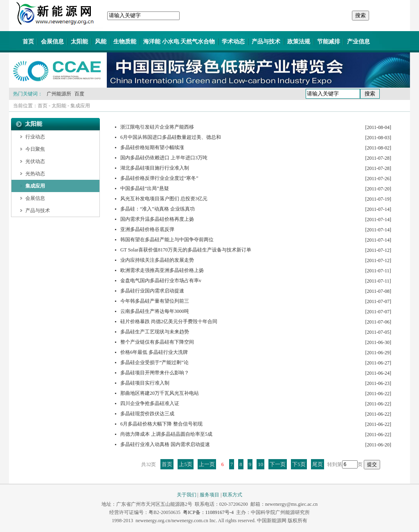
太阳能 (79, 42)
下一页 (278, 464)
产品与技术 (266, 42)
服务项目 (209, 495)
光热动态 (35, 174)
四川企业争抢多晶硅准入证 (150, 403)
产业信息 (358, 42)
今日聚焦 (35, 149)
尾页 (318, 464)
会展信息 (52, 42)
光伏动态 (35, 161)
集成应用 (80, 106)
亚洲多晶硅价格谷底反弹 (147, 229)
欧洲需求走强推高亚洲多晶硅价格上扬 (162, 270)
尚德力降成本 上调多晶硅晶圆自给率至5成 (166, 434)
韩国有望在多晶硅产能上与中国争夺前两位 (167, 240)
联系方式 (232, 495)
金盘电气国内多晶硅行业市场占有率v (161, 281)
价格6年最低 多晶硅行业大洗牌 (154, 352)
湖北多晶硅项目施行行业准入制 (155, 168)
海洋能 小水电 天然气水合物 (179, 42)
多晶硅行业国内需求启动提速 (152, 291)
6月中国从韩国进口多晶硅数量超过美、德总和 (171, 137)
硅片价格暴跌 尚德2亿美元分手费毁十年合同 (169, 321)
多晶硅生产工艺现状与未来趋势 (155, 332)
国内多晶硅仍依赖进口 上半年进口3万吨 (164, 158)
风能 (101, 42)
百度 (79, 94)
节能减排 (329, 42)
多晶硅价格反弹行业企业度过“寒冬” (159, 178)
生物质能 (125, 42)
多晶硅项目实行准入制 (145, 383)
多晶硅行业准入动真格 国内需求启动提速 (165, 444)
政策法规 (299, 42)
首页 (28, 42)
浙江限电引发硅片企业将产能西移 (157, 127)
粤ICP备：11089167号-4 (208, 512)
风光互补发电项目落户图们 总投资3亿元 (164, 199)
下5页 (299, 464)
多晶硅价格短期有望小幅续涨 (152, 147)
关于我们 (187, 495)
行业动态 (35, 137)
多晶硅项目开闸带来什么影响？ (155, 373)
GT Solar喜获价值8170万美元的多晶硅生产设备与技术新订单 (186, 250)
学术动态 (233, 42)
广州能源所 (59, 94)
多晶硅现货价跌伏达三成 (147, 414)
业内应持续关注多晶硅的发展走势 (157, 260)
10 (260, 464)
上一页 (207, 464)
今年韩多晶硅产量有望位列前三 (155, 301)
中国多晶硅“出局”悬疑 (145, 188)
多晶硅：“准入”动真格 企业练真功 (158, 209)
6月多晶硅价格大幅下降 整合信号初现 (161, 424)
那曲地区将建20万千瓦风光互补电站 (160, 393)
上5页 (186, 464)
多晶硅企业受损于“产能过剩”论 (154, 362)
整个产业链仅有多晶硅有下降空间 (157, 342)
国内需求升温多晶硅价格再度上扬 (157, 219)
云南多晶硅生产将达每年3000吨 (155, 311)
